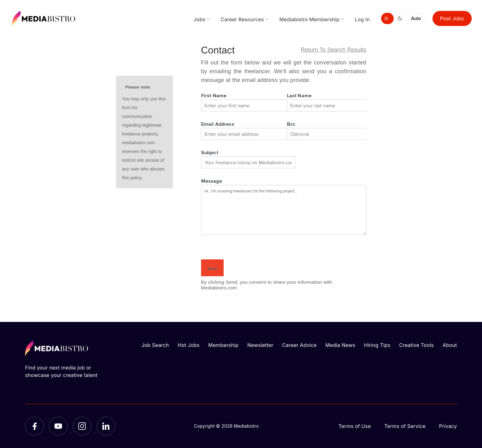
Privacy (448, 426)
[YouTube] (58, 426)
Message (212, 181)
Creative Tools (416, 345)
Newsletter (260, 345)
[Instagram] (82, 426)
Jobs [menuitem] (200, 19)
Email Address (218, 124)
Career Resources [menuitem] (242, 19)
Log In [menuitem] (362, 19)
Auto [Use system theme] (416, 18)
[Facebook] (34, 426)
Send (212, 268)
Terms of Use (355, 426)
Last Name (299, 95)
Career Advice (299, 345)
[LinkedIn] (106, 426)
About (450, 345)
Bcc (291, 124)
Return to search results (333, 50)
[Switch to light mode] (387, 18)
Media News (340, 345)
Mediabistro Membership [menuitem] (309, 19)
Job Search (155, 345)
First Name (214, 95)
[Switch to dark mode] (401, 18)
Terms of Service (405, 426)
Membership (223, 345)
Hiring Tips (377, 345)
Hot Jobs (189, 345)
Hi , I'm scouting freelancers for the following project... (284, 210)
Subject (210, 152)
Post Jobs (452, 18)
